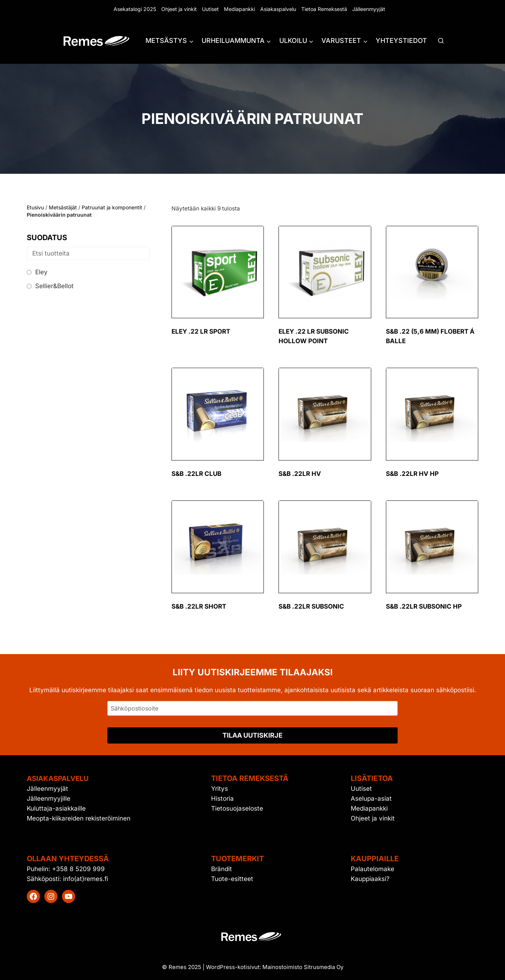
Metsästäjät (63, 207)
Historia (222, 799)
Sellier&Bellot (54, 286)
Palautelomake (373, 869)
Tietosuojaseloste (237, 808)
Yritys (220, 789)
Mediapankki (239, 9)
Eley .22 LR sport (201, 331)
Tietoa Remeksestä (324, 9)
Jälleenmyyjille (49, 799)
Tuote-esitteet (232, 879)
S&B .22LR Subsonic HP (424, 606)
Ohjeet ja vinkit (179, 9)
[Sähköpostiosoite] (252, 708)
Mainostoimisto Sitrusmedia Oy (303, 967)
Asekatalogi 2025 (135, 9)
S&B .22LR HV (300, 474)
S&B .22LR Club (196, 474)
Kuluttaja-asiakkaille (56, 808)
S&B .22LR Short (199, 606)
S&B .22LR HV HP (412, 474)
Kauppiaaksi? (370, 879)
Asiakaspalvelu (278, 9)
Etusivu (35, 207)
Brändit (222, 869)
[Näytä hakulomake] (441, 41)
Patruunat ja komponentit (112, 207)
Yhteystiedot (401, 41)
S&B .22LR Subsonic (311, 606)
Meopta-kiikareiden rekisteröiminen (79, 818)
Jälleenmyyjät (369, 9)
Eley (41, 272)
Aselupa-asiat (371, 799)
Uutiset (210, 9)
